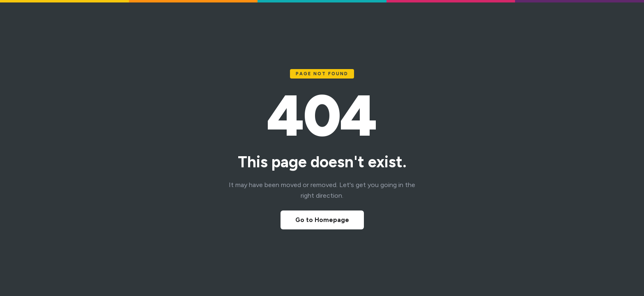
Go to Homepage (322, 220)
